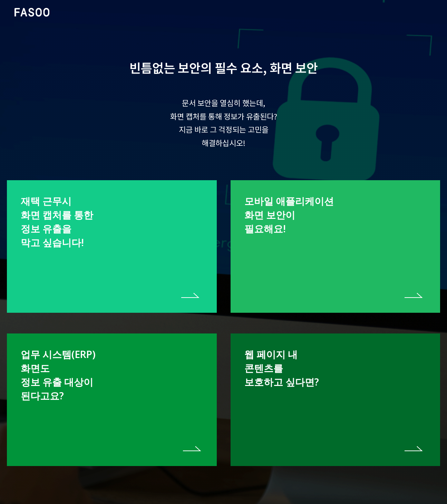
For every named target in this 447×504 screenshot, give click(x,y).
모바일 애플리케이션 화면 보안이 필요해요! (289, 215)
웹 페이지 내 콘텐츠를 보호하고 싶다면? (282, 368)
